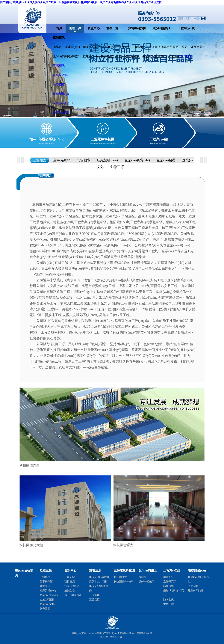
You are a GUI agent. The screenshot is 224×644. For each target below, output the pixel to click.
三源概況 (59, 66)
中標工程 (169, 604)
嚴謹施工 (144, 577)
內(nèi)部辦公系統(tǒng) (46, 139)
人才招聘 (193, 586)
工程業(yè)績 (186, 28)
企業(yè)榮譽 (61, 113)
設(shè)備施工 (162, 28)
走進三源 (75, 28)
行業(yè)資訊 (72, 586)
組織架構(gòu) (62, 94)
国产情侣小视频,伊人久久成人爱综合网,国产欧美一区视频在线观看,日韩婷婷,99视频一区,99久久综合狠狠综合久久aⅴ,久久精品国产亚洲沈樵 (81, 2)
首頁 (59, 28)
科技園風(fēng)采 (124, 582)
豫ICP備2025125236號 (111, 637)
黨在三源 (112, 28)
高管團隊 (59, 84)
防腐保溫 (169, 586)
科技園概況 (120, 577)
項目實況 (70, 582)
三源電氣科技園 (136, 28)
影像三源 (117, 167)
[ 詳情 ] (186, 56)
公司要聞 (70, 577)
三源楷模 (94, 599)
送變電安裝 (170, 582)
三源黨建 (94, 595)
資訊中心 (94, 28)
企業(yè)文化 (47, 604)
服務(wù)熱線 (196, 591)
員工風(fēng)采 (73, 595)
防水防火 (169, 599)
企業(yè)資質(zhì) (64, 103)
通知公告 (70, 591)
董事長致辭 (60, 75)
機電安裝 (169, 577)
